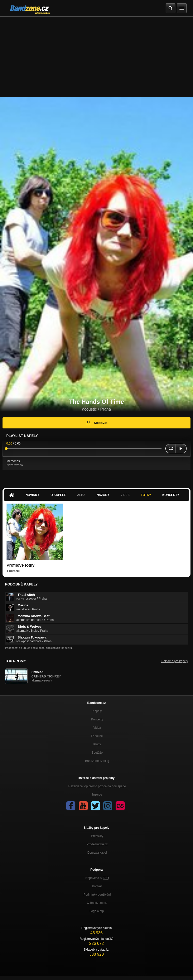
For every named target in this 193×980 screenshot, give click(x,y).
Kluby (97, 744)
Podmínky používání (97, 895)
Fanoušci (97, 736)
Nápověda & (97, 878)
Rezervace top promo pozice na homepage (97, 786)
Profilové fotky (20, 565)
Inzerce (97, 795)
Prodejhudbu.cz (97, 844)
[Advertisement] (96, 54)
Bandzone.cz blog (97, 761)
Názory (103, 495)
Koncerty (171, 495)
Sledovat (97, 423)
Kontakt (97, 886)
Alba (81, 495)
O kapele (58, 495)
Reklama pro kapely (175, 661)
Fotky (146, 495)
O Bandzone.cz (97, 903)
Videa (125, 495)
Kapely (97, 711)
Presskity (97, 836)
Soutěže (97, 753)
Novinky (33, 495)
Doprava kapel (97, 853)
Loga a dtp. (97, 911)
